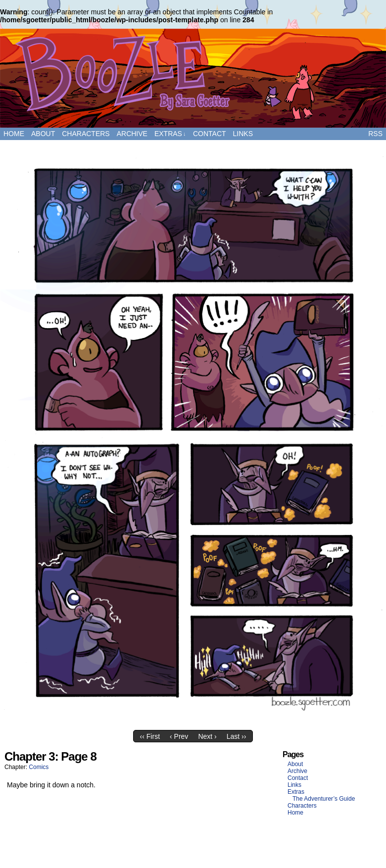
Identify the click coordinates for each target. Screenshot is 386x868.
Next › (207, 736)
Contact (210, 134)
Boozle (193, 78)
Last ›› (237, 736)
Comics (39, 767)
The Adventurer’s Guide (324, 799)
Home (14, 134)
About (43, 134)
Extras (170, 134)
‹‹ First (150, 736)
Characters (86, 134)
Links (243, 134)
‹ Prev (179, 736)
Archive (132, 134)
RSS (375, 134)
